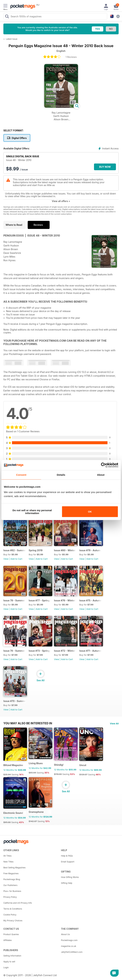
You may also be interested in (28, 723)
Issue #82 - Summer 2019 (15, 550)
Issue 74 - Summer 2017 (15, 651)
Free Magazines (11, 873)
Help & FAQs (67, 856)
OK (90, 512)
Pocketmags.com (69, 940)
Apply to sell (9, 962)
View (6, 559)
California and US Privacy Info (18, 903)
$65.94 (32, 773)
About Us (65, 934)
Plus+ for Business (12, 891)
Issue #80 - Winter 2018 (65, 550)
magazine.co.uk (69, 946)
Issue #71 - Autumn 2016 (91, 651)
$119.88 (58, 774)
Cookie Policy (10, 915)
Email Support (68, 862)
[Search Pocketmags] (7, 17)
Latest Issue (12, 39)
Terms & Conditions (13, 909)
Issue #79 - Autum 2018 (91, 550)
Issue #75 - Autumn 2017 (91, 600)
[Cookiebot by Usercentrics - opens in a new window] (103, 465)
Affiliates (8, 940)
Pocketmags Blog (12, 879)
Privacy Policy (10, 897)
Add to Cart (16, 559)
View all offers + (61, 201)
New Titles (8, 862)
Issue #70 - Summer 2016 (15, 701)
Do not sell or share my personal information (32, 512)
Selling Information (12, 956)
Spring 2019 (36, 550)
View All (114, 723)
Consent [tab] (21, 475)
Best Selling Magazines (14, 868)
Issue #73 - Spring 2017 (40, 651)
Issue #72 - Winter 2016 (65, 651)
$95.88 (7, 822)
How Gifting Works (70, 877)
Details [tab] (61, 475)
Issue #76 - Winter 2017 (65, 600)
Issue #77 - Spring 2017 (40, 600)
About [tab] (101, 475)
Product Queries (11, 934)
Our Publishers (10, 885)
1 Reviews (71, 57)
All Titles (7, 856)
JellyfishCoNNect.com (72, 952)
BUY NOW (105, 167)
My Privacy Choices (13, 921)
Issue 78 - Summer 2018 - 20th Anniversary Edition (15, 600)
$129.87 (83, 774)
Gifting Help (67, 883)
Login (6, 967)
